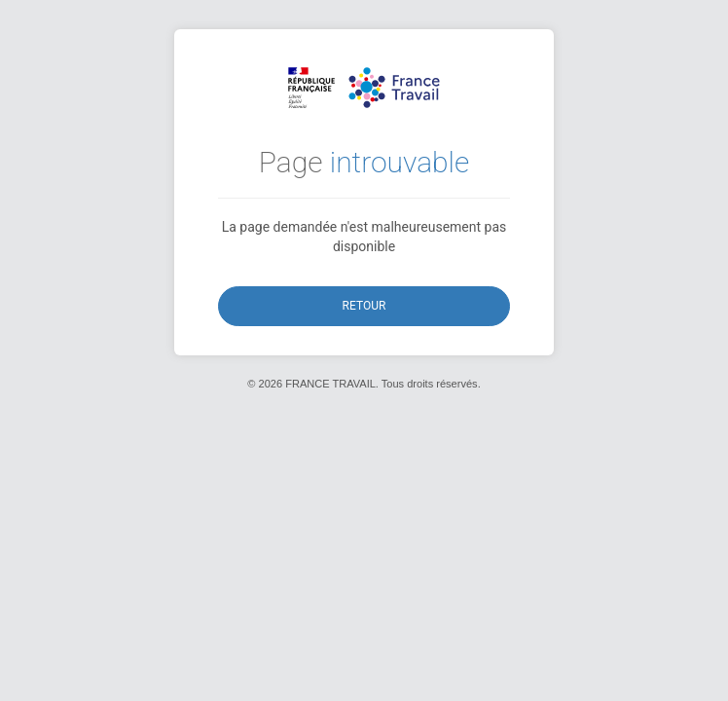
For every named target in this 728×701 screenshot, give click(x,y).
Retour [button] (364, 306)
